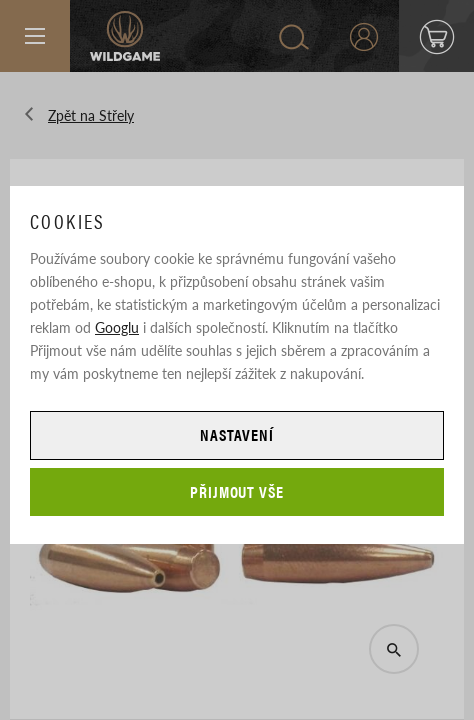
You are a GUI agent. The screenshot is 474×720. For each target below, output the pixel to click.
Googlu (117, 327)
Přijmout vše (237, 491)
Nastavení (237, 434)
